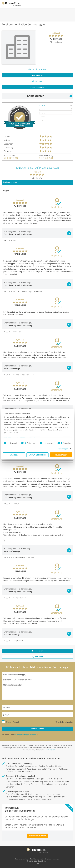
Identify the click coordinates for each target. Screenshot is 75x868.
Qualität (7, 136)
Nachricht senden (38, 729)
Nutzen (7, 140)
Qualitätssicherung (36, 859)
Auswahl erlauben (37, 455)
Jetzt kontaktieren (37, 87)
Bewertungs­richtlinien (22, 859)
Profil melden (50, 750)
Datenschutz (47, 859)
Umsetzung (8, 147)
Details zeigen (63, 449)
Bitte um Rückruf (12, 722)
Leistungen (8, 144)
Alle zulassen (61, 455)
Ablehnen (14, 455)
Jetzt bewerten (38, 75)
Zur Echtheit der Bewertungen (37, 69)
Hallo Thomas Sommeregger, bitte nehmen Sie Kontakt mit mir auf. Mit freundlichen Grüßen (37, 686)
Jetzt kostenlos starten (38, 836)
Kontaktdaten (50, 96)
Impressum (8, 437)
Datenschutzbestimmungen (25, 437)
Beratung (8, 151)
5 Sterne (42, 105)
